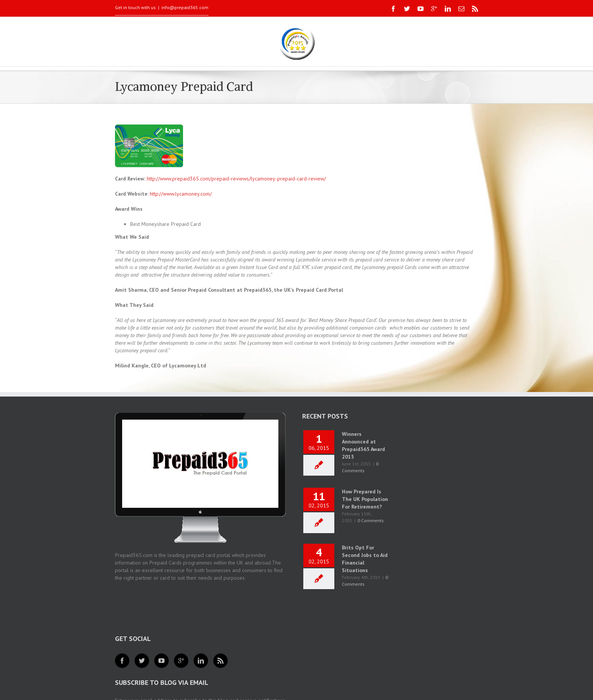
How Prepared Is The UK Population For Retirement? (365, 499)
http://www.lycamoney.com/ (181, 194)
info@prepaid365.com (185, 7)
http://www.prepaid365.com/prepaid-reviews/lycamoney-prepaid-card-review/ (236, 179)
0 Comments (371, 520)
